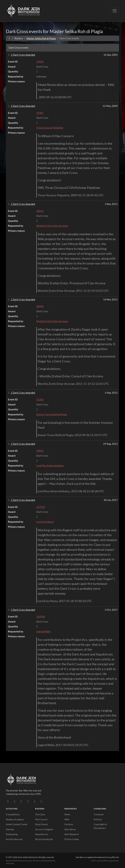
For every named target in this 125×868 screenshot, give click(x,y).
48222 (40, 211)
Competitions (13, 814)
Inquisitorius (42, 834)
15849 (40, 62)
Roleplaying (12, 834)
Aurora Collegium (44, 829)
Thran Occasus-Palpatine (50, 128)
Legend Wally (44, 631)
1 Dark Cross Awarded (21, 55)
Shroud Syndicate (44, 839)
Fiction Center (72, 839)
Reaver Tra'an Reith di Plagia (52, 414)
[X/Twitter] (35, 801)
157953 (41, 507)
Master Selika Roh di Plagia (41, 38)
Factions (69, 824)
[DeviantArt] (15, 801)
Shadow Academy (15, 819)
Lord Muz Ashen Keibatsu (50, 465)
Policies (98, 819)
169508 (41, 616)
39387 (40, 113)
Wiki (67, 819)
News (67, 814)
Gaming (10, 829)
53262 (40, 399)
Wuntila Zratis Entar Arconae (52, 226)
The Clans (40, 814)
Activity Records (14, 839)
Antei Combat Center (17, 824)
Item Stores (70, 829)
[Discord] (8, 801)
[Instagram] (28, 801)
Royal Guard (41, 824)
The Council (41, 819)
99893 (40, 451)
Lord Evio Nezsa (45, 522)
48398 (40, 306)
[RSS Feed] (41, 801)
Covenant (99, 814)
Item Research (72, 834)
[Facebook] (21, 801)
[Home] (9, 38)
